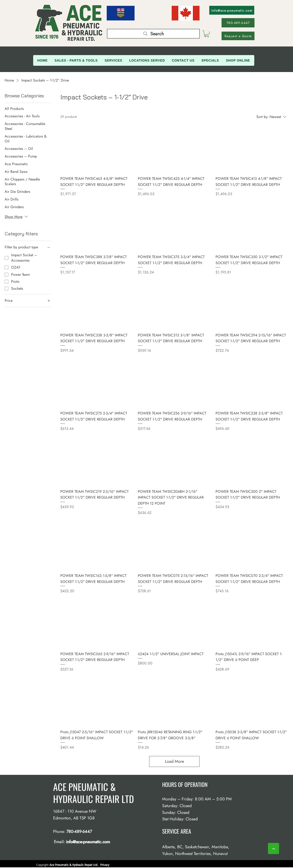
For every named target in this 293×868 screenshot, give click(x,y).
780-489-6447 (79, 832)
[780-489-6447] (238, 23)
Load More (174, 761)
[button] (207, 34)
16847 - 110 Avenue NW (75, 811)
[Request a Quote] (238, 36)
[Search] (153, 34)
